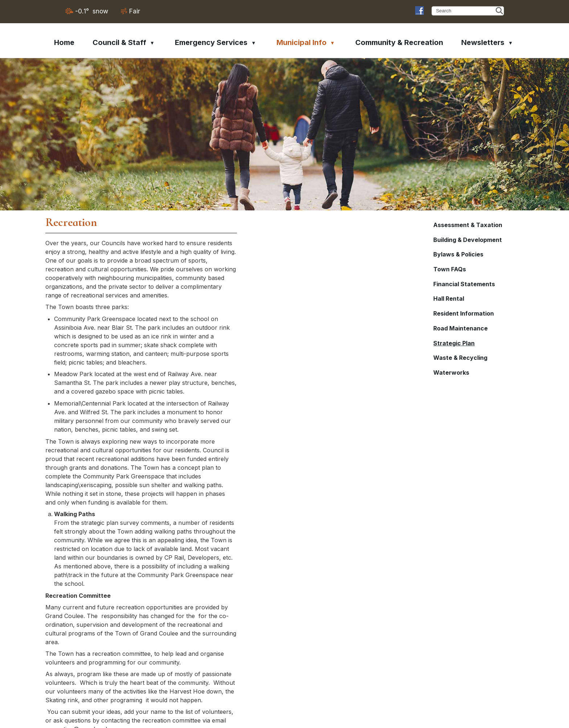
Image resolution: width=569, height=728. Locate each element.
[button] (499, 11)
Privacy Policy (495, 719)
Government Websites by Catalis (424, 719)
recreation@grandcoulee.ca (291, 585)
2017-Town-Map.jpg (232, 620)
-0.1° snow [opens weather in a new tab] (92, 11)
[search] (465, 11)
